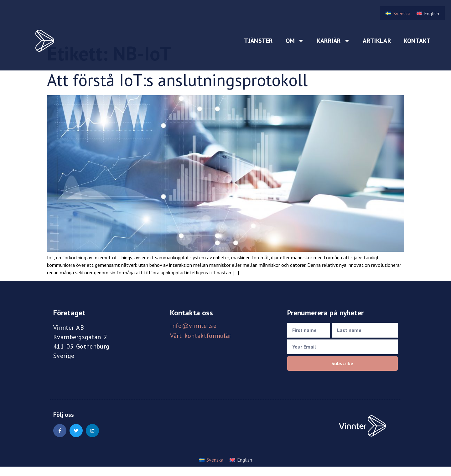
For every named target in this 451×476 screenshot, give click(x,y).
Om (295, 41)
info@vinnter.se (193, 326)
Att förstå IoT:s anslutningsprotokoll (177, 80)
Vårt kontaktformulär (201, 336)
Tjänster (258, 41)
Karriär (333, 41)
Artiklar (377, 41)
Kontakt (417, 41)
